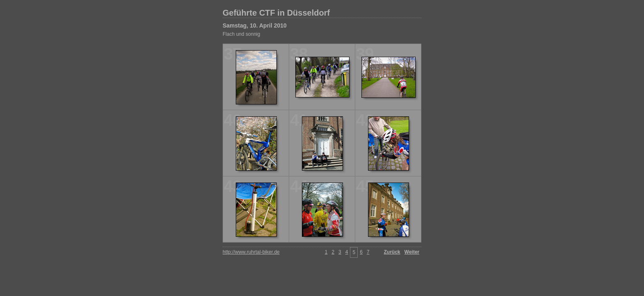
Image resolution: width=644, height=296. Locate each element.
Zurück (392, 252)
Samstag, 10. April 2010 (255, 25)
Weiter (412, 252)
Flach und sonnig (241, 34)
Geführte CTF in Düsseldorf (276, 13)
